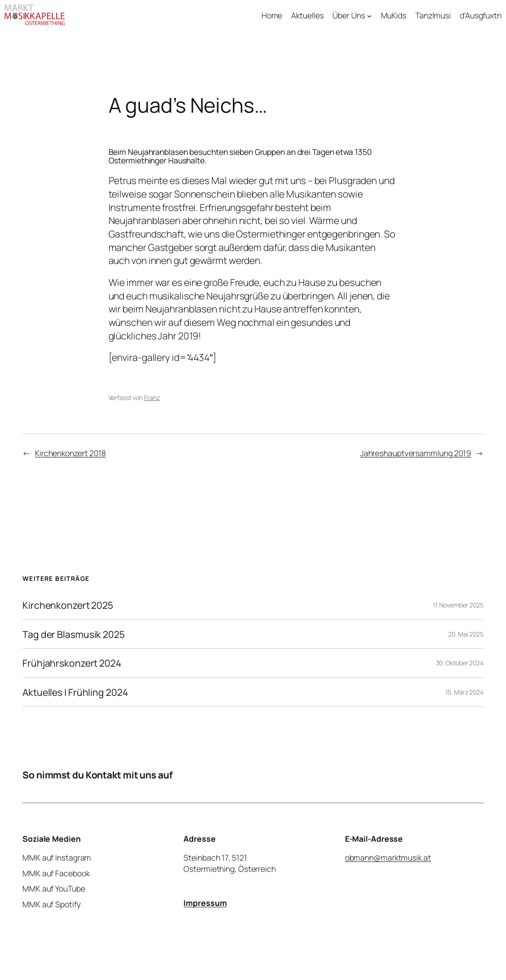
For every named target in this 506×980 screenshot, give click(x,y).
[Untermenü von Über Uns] (369, 15)
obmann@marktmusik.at (388, 857)
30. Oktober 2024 (460, 663)
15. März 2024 (465, 692)
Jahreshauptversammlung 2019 (416, 453)
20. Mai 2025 (466, 634)
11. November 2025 (458, 605)
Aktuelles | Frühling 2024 (75, 692)
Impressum (205, 903)
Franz (152, 398)
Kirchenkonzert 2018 (70, 453)
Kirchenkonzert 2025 (68, 605)
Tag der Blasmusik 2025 (74, 634)
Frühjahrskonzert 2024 (72, 663)
